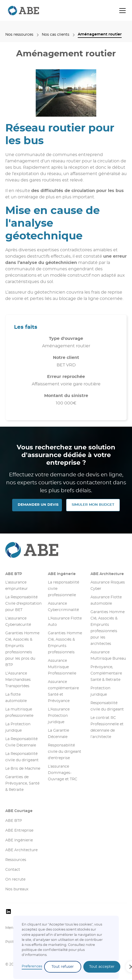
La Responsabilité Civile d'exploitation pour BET (23, 604)
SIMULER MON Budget (93, 505)
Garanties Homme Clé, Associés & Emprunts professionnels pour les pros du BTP (22, 649)
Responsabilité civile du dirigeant (107, 706)
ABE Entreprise (19, 831)
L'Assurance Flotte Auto (65, 622)
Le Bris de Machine (23, 769)
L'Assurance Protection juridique (59, 716)
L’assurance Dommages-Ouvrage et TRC (63, 773)
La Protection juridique (18, 727)
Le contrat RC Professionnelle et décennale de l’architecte (107, 727)
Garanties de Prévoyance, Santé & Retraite (22, 783)
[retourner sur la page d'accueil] (22, 10)
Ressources (16, 860)
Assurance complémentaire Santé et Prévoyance (63, 691)
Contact (13, 870)
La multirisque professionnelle (19, 713)
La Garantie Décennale (58, 734)
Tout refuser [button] (63, 967)
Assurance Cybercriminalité (63, 607)
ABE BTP (14, 574)
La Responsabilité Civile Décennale (21, 742)
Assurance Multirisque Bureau (108, 655)
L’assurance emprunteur (17, 586)
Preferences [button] (32, 966)
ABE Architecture (107, 574)
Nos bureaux (17, 889)
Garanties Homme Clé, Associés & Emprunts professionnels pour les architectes (108, 628)
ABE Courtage (19, 811)
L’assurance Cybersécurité (18, 622)
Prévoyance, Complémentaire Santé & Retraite (106, 673)
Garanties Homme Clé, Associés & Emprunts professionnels (65, 643)
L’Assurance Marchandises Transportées (18, 680)
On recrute (15, 879)
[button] (121, 11)
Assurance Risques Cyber (108, 586)
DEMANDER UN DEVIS (38, 505)
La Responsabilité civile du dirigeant (22, 757)
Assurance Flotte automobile (106, 600)
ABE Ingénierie (19, 840)
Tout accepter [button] (102, 967)
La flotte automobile (16, 698)
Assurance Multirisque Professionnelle (62, 667)
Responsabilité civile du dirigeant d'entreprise (65, 752)
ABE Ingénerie (62, 574)
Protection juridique (100, 691)
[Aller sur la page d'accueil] (66, 550)
